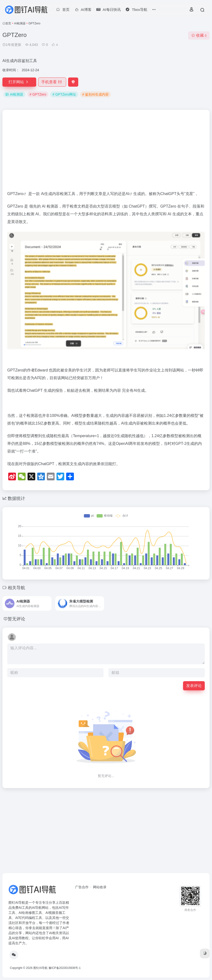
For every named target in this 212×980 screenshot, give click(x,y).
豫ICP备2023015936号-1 (65, 968)
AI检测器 (20, 23)
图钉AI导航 (40, 968)
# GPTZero (38, 94)
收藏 (199, 35)
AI (127, 194)
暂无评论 (16, 619)
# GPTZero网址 (64, 94)
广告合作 (82, 887)
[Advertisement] (106, 152)
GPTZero (15, 194)
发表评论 (194, 686)
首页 (8, 23)
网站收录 (100, 887)
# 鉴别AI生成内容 (95, 94)
